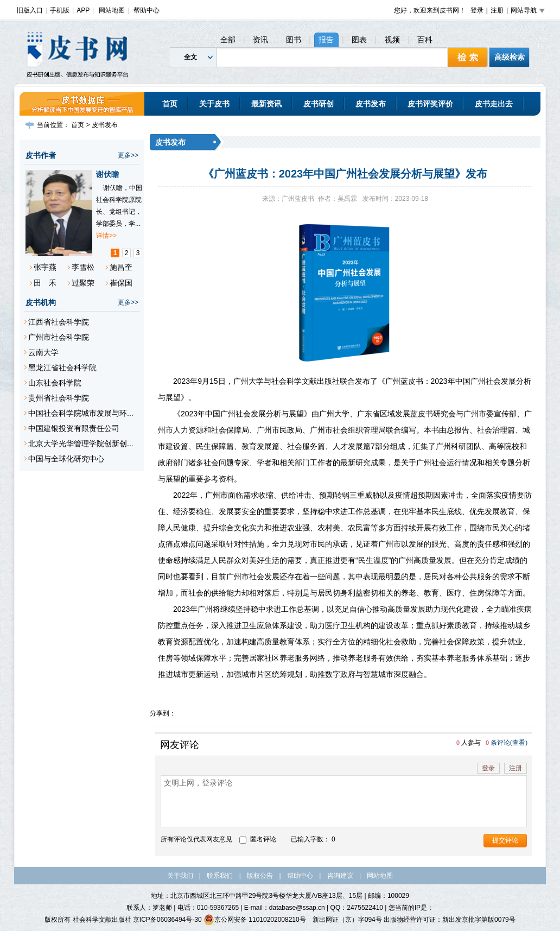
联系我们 (220, 876)
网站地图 (112, 10)
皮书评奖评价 (430, 104)
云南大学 (43, 352)
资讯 (260, 40)
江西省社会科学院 (59, 322)
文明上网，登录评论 (344, 801)
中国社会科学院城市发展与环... (81, 413)
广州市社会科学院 (59, 337)
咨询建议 (340, 876)
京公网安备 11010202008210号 (255, 920)
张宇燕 (45, 267)
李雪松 (83, 267)
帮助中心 (147, 10)
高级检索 (510, 57)
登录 (477, 10)
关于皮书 (214, 104)
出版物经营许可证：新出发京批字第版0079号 (450, 920)
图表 (359, 40)
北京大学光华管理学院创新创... (81, 444)
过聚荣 (83, 283)
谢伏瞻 (107, 174)
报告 (326, 40)
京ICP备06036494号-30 (167, 920)
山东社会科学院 (55, 383)
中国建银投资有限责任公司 (74, 428)
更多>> (128, 155)
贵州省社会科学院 (59, 398)
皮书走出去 (494, 104)
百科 (425, 40)
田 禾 (45, 283)
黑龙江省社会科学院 (62, 368)
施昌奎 (121, 267)
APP (83, 10)
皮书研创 (319, 104)
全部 (228, 40)
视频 (392, 40)
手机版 (60, 10)
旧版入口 (30, 10)
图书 (294, 40)
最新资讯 (266, 104)
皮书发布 (371, 104)
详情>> (106, 236)
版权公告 (260, 876)
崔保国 (121, 283)
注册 (497, 10)
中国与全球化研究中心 (66, 459)
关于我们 (180, 876)
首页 (170, 104)
